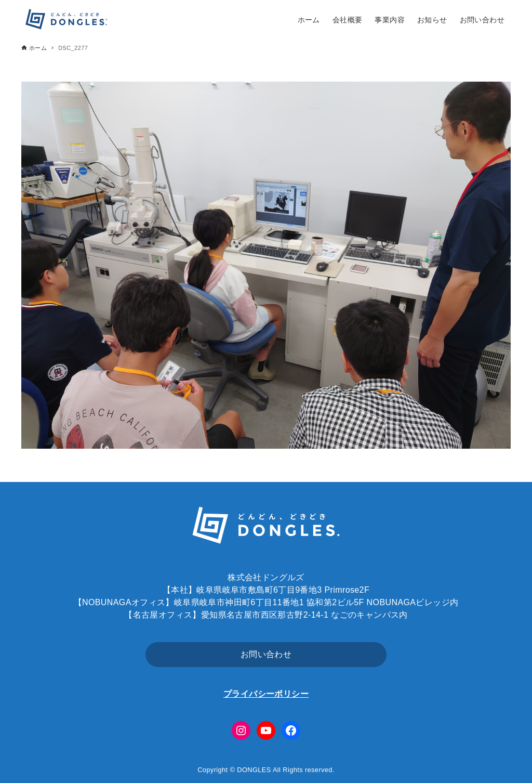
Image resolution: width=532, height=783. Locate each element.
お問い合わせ (266, 654)
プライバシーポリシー (266, 694)
